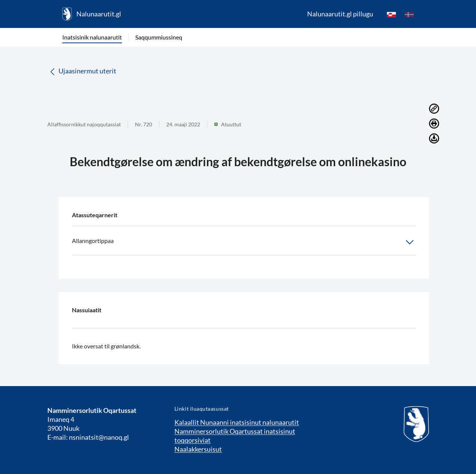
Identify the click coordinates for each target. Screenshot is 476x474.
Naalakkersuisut (198, 449)
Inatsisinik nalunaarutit (92, 37)
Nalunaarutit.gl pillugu (340, 14)
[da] (409, 14)
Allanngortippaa (244, 242)
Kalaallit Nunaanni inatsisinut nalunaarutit (237, 422)
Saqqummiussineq (159, 37)
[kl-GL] (391, 14)
